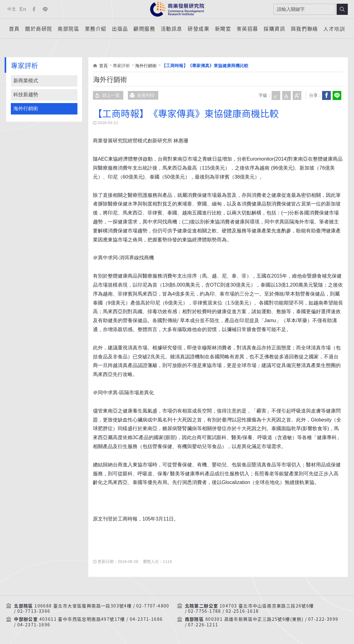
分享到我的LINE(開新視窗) (337, 95)
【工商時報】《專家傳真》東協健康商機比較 (205, 66)
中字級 (286, 95)
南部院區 (68, 28)
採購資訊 (274, 28)
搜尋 (342, 9)
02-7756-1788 (205, 611)
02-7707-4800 (153, 606)
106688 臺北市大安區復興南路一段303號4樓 (83, 606)
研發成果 (199, 28)
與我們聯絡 (304, 28)
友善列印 (141, 95)
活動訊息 (172, 28)
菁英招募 (247, 28)
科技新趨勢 (26, 95)
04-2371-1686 (146, 619)
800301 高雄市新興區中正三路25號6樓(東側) (254, 619)
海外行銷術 (26, 108)
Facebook (34, 9)
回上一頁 (106, 95)
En (23, 9)
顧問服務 (144, 28)
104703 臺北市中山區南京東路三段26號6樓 (267, 606)
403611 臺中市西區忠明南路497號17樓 (82, 619)
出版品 (120, 28)
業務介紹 (96, 28)
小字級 (276, 95)
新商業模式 (26, 81)
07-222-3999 (323, 619)
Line (45, 9)
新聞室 (223, 28)
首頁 (14, 28)
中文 (12, 9)
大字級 (297, 95)
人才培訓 (334, 28)
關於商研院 (39, 28)
